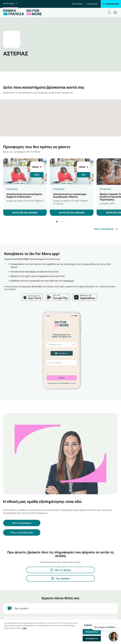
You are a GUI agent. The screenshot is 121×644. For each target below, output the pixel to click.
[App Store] (34, 296)
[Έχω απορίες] (60, 608)
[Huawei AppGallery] (86, 296)
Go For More (11, 4)
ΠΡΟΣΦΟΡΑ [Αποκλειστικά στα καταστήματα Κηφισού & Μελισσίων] (12, 189)
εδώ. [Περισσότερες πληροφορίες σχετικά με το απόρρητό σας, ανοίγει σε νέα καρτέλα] (25, 630)
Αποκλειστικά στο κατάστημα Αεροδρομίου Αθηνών (70, 195)
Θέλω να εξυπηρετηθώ (22, 532)
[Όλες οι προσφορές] (106, 229)
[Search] (109, 12)
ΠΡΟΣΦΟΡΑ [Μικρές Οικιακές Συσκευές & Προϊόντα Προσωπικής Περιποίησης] (105, 189)
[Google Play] (59, 296)
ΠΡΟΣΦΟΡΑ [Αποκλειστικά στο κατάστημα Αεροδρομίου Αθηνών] (59, 189)
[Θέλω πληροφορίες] (22, 523)
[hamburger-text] (115, 12)
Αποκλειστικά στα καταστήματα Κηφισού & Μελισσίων (24, 195)
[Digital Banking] (111, 4)
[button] (57, 221)
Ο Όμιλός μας (92, 4)
